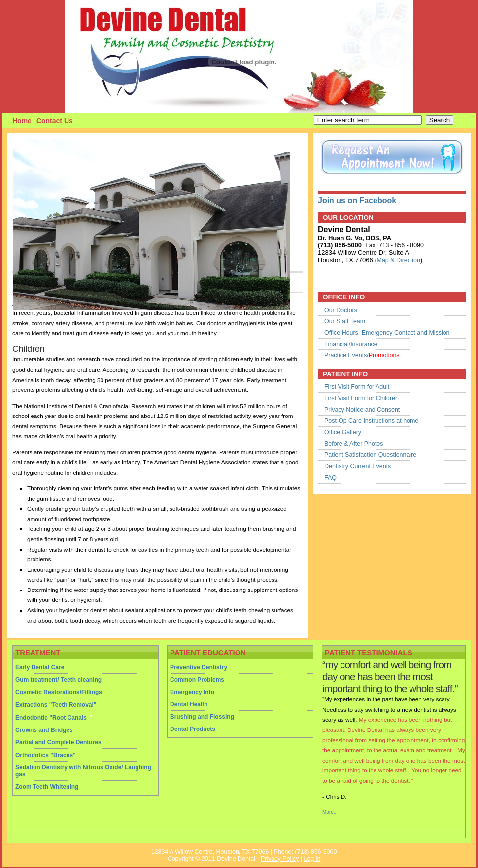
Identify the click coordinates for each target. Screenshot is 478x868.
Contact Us (55, 121)
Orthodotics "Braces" (46, 755)
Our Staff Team (345, 321)
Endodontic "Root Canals (51, 718)
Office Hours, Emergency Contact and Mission (387, 333)
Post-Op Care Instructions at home (371, 421)
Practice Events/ (362, 355)
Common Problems (197, 680)
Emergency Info (192, 692)
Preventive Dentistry (199, 667)
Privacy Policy (280, 859)
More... (330, 812)
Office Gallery (343, 432)
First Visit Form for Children (361, 398)
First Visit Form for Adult (357, 387)
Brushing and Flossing (202, 717)
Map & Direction (399, 260)
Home (22, 121)
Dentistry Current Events (358, 466)
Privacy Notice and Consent (362, 410)
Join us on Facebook (357, 200)
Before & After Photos (354, 444)
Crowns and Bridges (44, 730)
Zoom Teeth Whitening (47, 787)
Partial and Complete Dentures (58, 742)
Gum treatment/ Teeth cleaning (58, 680)
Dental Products (193, 729)
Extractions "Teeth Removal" (56, 705)
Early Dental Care (40, 667)
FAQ (330, 478)
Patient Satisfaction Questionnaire (370, 455)
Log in (312, 859)
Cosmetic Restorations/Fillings (59, 692)
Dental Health (189, 704)
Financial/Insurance (351, 344)
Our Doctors (341, 310)
